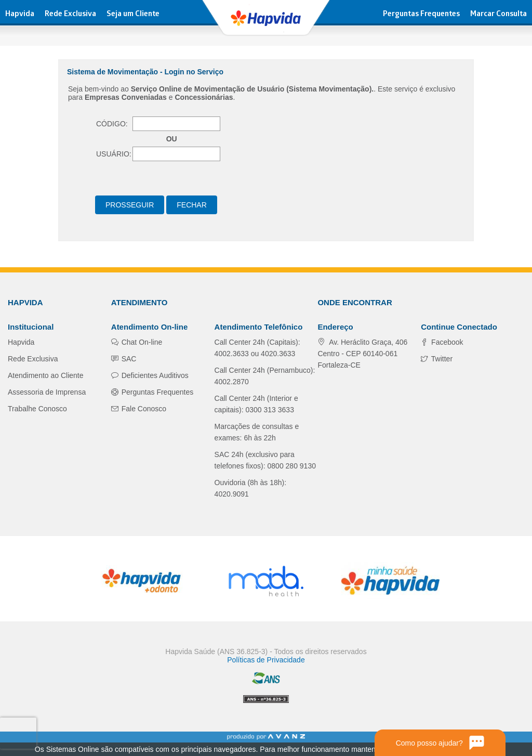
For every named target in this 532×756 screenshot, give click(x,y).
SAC (128, 359)
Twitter (441, 359)
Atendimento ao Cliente (46, 375)
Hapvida (20, 15)
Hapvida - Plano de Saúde (266, 18)
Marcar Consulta (498, 15)
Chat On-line (141, 342)
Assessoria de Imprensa (47, 392)
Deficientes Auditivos (154, 375)
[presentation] (18, 733)
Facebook (446, 342)
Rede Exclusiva (70, 15)
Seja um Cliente (133, 15)
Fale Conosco (143, 409)
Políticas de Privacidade (266, 660)
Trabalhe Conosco (37, 409)
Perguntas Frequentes (421, 15)
